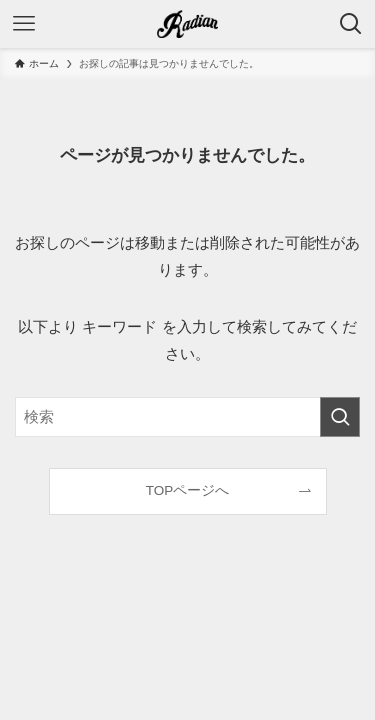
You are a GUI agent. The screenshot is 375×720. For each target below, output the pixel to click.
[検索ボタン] (351, 24)
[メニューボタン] (24, 24)
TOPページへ (188, 490)
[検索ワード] (187, 417)
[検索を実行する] (340, 417)
